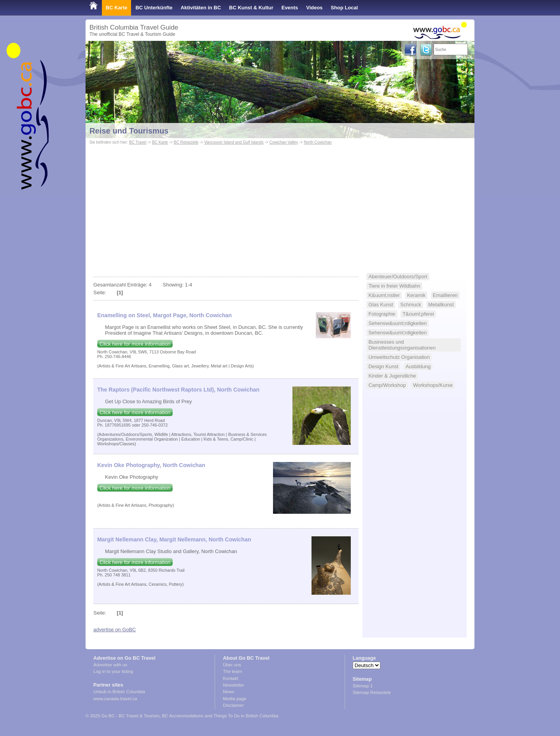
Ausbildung (418, 366)
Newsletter (233, 685)
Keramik (416, 295)
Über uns (232, 665)
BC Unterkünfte (154, 8)
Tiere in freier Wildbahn (394, 286)
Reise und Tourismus (129, 131)
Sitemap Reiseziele (372, 692)
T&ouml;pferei (418, 314)
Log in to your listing (113, 671)
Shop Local (345, 8)
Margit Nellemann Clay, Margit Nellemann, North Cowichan (174, 539)
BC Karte (116, 8)
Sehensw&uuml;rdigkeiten (397, 323)
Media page (234, 699)
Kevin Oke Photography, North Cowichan (151, 465)
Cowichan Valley (284, 142)
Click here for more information (135, 344)
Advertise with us (110, 665)
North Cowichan (318, 142)
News (228, 692)
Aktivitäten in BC (201, 8)
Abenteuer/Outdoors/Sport (398, 277)
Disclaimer (233, 705)
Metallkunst (441, 305)
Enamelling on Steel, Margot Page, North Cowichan (164, 315)
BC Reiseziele (186, 142)
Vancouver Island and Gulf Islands (234, 142)
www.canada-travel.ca (115, 699)
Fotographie (382, 314)
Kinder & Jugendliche (392, 376)
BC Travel (138, 142)
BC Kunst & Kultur (251, 8)
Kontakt (230, 678)
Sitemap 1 (363, 686)
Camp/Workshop (387, 385)
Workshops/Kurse (433, 385)
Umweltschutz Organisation (399, 357)
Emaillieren (445, 295)
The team (232, 671)
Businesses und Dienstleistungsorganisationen (402, 345)
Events (290, 8)
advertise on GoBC (115, 630)
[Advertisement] (280, 205)
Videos (314, 8)
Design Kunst (383, 366)
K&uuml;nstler (384, 295)
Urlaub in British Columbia (119, 692)
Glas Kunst (381, 305)
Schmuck (410, 305)
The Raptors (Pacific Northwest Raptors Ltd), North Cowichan (178, 390)
